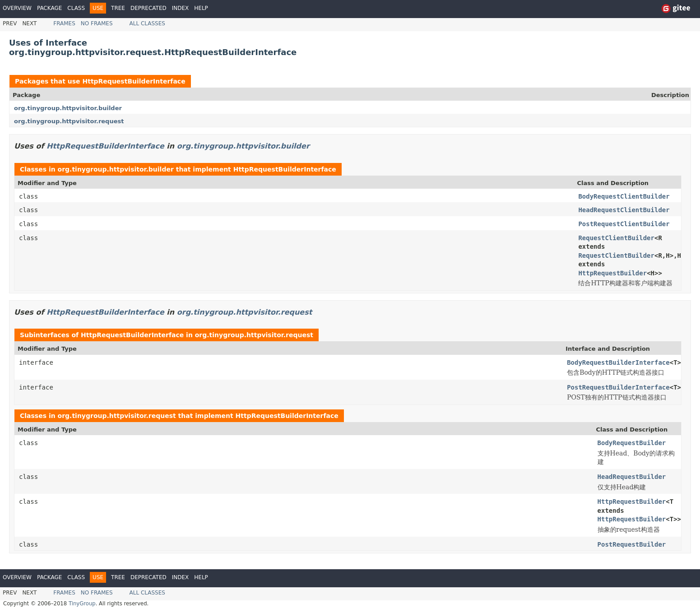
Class (76, 8)
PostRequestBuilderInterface (618, 387)
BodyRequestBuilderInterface (618, 362)
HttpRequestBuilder (612, 273)
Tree (118, 8)
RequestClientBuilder (616, 238)
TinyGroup (82, 604)
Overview (17, 8)
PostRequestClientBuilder (624, 224)
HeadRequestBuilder (632, 477)
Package (49, 8)
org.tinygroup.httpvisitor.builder (68, 108)
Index (181, 8)
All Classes (147, 23)
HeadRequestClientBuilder (624, 210)
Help (201, 8)
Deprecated (148, 8)
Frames (64, 23)
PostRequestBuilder (632, 544)
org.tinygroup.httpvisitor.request (69, 121)
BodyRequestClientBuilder (624, 196)
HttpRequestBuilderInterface (134, 81)
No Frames (97, 23)
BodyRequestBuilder (632, 443)
